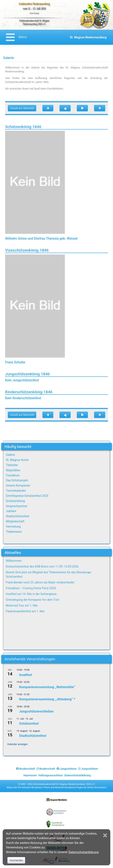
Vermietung (13, 526)
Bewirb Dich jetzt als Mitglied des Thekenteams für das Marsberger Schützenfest (49, 574)
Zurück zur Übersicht (22, 108)
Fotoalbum (13, 475)
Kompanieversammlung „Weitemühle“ (47, 687)
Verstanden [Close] (16, 860)
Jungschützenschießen (36, 711)
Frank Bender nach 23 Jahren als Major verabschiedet (40, 582)
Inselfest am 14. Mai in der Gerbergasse (31, 594)
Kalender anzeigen (17, 744)
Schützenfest (29, 724)
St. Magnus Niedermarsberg (88, 37)
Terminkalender (16, 491)
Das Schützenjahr (17, 480)
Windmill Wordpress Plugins (69, 787)
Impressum (30, 775)
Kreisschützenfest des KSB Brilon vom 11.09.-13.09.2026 (42, 566)
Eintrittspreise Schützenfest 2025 (27, 496)
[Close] (106, 835)
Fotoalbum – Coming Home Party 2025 (31, 588)
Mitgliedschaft (15, 521)
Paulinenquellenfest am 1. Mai (25, 611)
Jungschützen (67, 769)
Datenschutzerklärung (77, 775)
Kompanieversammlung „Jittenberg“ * (47, 699)
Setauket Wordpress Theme (36, 787)
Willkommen (14, 561)
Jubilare (11, 511)
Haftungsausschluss (51, 775)
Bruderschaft (25, 769)
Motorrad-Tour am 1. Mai (22, 605)
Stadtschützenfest (18, 516)
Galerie (10, 455)
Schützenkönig (15, 501)
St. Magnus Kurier (17, 460)
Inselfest (26, 675)
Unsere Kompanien (18, 485)
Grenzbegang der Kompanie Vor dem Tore (32, 600)
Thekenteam (14, 532)
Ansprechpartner (17, 506)
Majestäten (13, 470)
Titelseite (12, 465)
